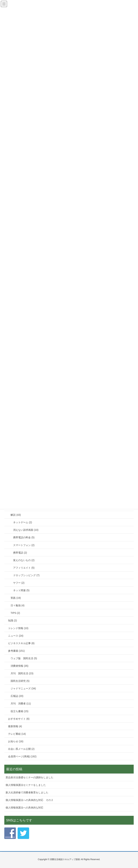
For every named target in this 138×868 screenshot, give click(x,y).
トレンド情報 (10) (18, 628)
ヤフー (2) (19, 583)
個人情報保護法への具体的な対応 (24, 808)
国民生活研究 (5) (20, 681)
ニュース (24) (16, 636)
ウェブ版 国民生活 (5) (24, 658)
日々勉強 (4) (18, 605)
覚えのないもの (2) (24, 560)
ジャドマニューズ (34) (23, 688)
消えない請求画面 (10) (26, 530)
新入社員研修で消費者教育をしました (27, 792)
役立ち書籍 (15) (19, 711)
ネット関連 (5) (21, 590)
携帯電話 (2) (20, 553)
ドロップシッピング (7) (26, 575)
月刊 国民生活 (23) (22, 673)
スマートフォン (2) (24, 545)
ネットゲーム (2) (23, 522)
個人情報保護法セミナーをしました (26, 785)
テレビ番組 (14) (17, 734)
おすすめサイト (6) (19, 719)
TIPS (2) (15, 613)
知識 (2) (12, 620)
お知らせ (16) (16, 741)
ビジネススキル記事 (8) (21, 643)
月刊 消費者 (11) (21, 704)
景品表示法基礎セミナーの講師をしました (29, 777)
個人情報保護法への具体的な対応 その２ (29, 800)
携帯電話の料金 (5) (24, 537)
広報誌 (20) (17, 696)
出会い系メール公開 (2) (21, 749)
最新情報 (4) (15, 726)
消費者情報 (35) (19, 666)
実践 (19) (16, 598)
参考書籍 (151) (16, 651)
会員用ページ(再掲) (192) (22, 756)
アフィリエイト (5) (24, 568)
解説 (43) (16, 515)
